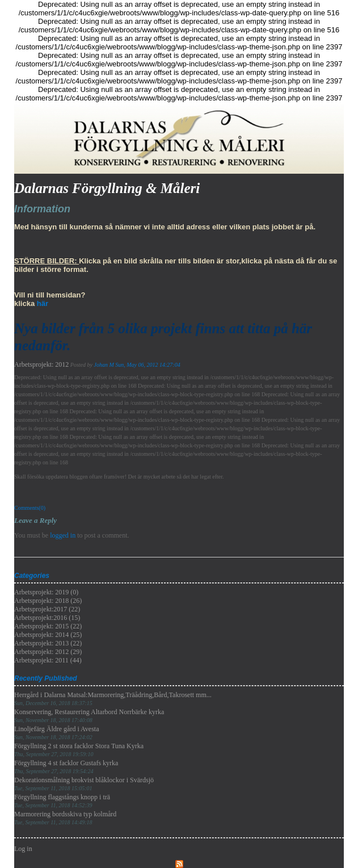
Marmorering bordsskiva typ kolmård (65, 818)
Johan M (104, 365)
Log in (23, 849)
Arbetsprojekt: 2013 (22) (48, 643)
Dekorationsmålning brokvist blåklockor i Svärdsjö (84, 784)
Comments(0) (30, 508)
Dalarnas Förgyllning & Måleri (107, 188)
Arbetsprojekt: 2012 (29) (48, 652)
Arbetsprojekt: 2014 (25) (48, 635)
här (43, 303)
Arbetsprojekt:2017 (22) (47, 609)
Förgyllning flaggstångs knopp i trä (62, 801)
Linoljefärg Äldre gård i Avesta (57, 733)
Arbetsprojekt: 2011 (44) (48, 660)
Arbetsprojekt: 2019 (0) (46, 592)
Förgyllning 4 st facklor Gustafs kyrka (66, 767)
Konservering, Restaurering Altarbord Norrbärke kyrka (89, 716)
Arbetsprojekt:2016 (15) (47, 618)
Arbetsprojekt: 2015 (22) (48, 626)
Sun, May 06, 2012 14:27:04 (148, 365)
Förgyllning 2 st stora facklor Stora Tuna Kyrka (79, 750)
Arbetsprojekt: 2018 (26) (48, 601)
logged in (63, 535)
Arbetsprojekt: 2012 (41, 364)
